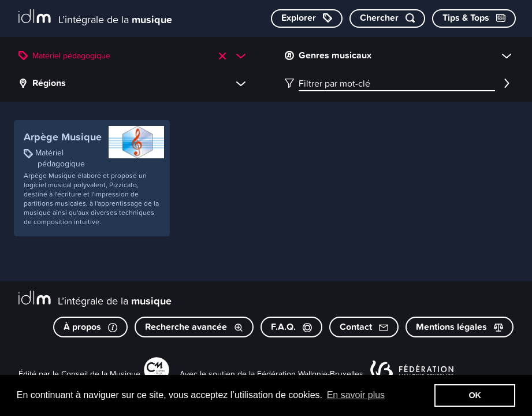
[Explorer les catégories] (307, 18)
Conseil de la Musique (101, 374)
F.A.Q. (291, 327)
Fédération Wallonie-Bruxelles (310, 374)
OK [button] (475, 395)
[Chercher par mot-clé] (387, 18)
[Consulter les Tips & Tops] (474, 18)
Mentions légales (460, 327)
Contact (364, 327)
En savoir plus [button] (356, 395)
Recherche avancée (194, 327)
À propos (90, 327)
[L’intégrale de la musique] (95, 18)
